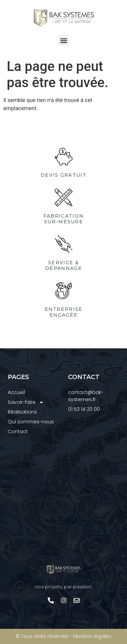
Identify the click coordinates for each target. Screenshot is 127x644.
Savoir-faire (26, 402)
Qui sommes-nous (31, 422)
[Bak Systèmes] (64, 500)
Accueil (16, 392)
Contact (18, 431)
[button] (63, 41)
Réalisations (22, 412)
